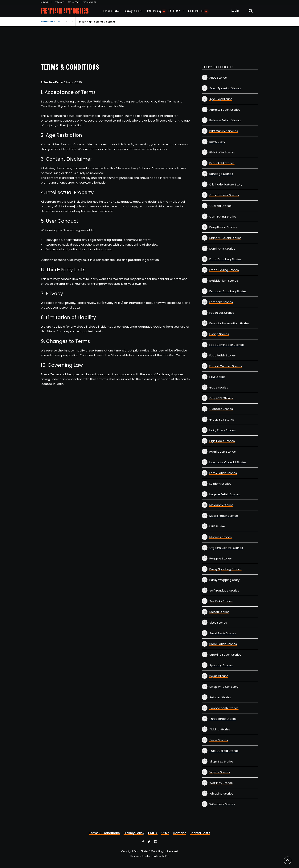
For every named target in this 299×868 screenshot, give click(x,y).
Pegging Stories (221, 558)
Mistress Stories (221, 537)
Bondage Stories (221, 174)
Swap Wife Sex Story (224, 687)
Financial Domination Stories (229, 323)
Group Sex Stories (222, 419)
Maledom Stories (221, 505)
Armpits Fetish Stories (225, 110)
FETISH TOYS (74, 2)
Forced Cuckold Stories (226, 366)
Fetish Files (112, 11)
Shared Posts (200, 833)
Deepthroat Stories (223, 227)
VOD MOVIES (90, 2)
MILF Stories (217, 526)
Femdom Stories (221, 302)
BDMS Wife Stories (222, 152)
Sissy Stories (218, 623)
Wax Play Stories (221, 783)
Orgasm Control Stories (226, 548)
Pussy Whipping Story (224, 580)
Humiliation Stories (223, 452)
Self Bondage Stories (224, 590)
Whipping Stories (221, 793)
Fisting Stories (219, 334)
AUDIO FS (45, 2)
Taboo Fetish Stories (224, 708)
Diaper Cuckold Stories (225, 238)
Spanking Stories (221, 665)
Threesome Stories (223, 719)
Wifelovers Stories (222, 804)
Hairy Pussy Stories (223, 430)
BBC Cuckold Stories (224, 131)
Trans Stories (219, 740)
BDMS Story (217, 142)
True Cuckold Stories (224, 751)
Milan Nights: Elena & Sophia (97, 22)
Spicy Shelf (133, 11)
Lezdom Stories (220, 484)
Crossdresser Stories (224, 195)
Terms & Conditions (104, 833)
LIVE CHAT (59, 2)
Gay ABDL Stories (221, 398)
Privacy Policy (134, 833)
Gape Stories (219, 387)
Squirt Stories (219, 676)
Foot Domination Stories (227, 345)
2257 (165, 833)
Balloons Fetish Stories (225, 120)
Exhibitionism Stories (224, 281)
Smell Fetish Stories (223, 644)
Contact (179, 833)
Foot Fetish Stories (223, 355)
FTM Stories (217, 377)
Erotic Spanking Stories (225, 259)
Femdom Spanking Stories (228, 291)
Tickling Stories (220, 729)
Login (235, 11)
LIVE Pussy (154, 11)
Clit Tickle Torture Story (226, 184)
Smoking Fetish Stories (225, 655)
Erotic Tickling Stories (224, 270)
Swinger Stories (220, 697)
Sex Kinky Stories (221, 601)
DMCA (153, 833)
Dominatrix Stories (222, 249)
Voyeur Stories (220, 772)
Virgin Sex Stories (221, 761)
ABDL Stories (218, 78)
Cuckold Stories (220, 206)
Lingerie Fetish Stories (225, 494)
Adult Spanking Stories (225, 88)
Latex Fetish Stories (223, 473)
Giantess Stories (221, 409)
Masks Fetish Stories (224, 516)
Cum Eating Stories (223, 216)
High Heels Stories (222, 441)
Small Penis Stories (223, 633)
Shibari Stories (219, 612)
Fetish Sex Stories (222, 313)
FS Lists (174, 11)
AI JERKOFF (196, 11)
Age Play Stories (221, 99)
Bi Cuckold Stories (222, 163)
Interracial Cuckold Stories (228, 462)
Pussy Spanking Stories (225, 569)
